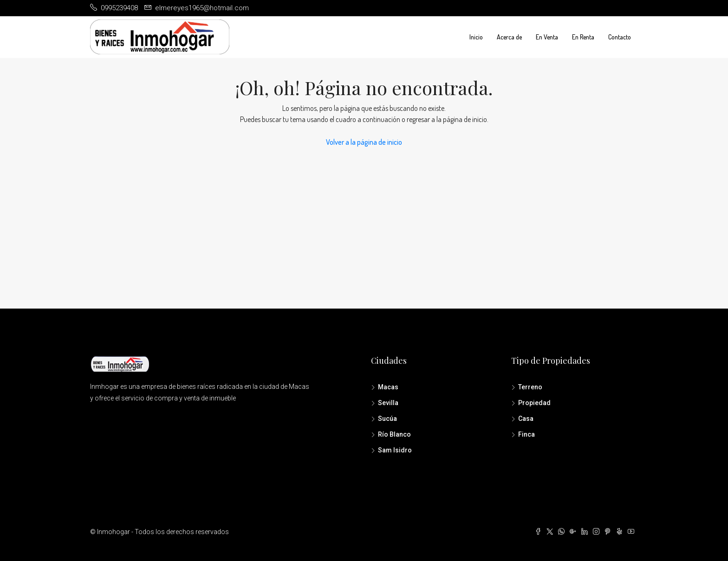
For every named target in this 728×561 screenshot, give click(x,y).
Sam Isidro (395, 450)
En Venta (547, 37)
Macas (388, 387)
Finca (526, 434)
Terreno (530, 387)
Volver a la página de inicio (364, 142)
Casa (526, 419)
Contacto (620, 37)
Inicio (476, 37)
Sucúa (387, 419)
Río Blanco (394, 434)
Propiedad (534, 403)
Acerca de (509, 37)
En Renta (583, 37)
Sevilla (388, 403)
